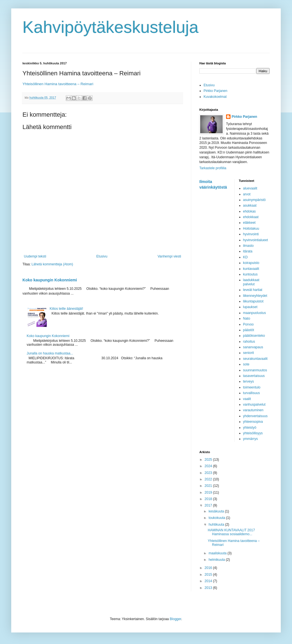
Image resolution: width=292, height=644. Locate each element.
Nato (247, 318)
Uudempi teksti (35, 256)
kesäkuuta (217, 511)
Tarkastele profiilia (213, 168)
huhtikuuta (217, 525)
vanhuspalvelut (254, 405)
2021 (209, 486)
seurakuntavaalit (255, 359)
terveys (249, 381)
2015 (209, 575)
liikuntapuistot (253, 301)
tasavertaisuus (254, 376)
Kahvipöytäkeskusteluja (110, 27)
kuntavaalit (251, 269)
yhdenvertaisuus (255, 416)
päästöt (249, 330)
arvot (247, 194)
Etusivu (102, 256)
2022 (209, 479)
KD (246, 257)
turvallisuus (252, 393)
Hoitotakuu (251, 229)
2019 (209, 492)
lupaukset (250, 307)
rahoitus (249, 342)
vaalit (247, 399)
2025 (209, 460)
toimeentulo (252, 387)
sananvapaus (253, 347)
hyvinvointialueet (256, 240)
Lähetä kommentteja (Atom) (52, 264)
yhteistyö (250, 428)
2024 (209, 466)
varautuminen (253, 410)
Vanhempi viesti (169, 256)
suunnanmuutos (255, 370)
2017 (209, 505)
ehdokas (249, 211)
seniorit (249, 353)
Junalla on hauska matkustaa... (50, 353)
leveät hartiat (253, 290)
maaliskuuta (218, 553)
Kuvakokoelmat (215, 97)
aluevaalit (250, 188)
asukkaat (250, 205)
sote (246, 364)
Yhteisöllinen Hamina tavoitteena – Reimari (58, 84)
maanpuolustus (255, 313)
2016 (209, 568)
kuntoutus (250, 274)
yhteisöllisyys (253, 433)
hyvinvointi (251, 234)
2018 (209, 499)
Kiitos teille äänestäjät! (66, 309)
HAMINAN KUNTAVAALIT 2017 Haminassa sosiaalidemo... (231, 532)
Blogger (176, 619)
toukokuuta (217, 518)
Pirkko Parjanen (215, 91)
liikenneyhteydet (255, 296)
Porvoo (248, 324)
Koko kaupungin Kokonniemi (50, 280)
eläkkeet (249, 223)
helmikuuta (217, 560)
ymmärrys (251, 439)
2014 (209, 581)
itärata (248, 251)
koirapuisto (251, 263)
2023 (209, 473)
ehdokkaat (251, 217)
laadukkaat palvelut (251, 282)
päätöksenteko (254, 336)
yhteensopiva (253, 422)
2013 (209, 588)
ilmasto (248, 246)
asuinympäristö (255, 200)
